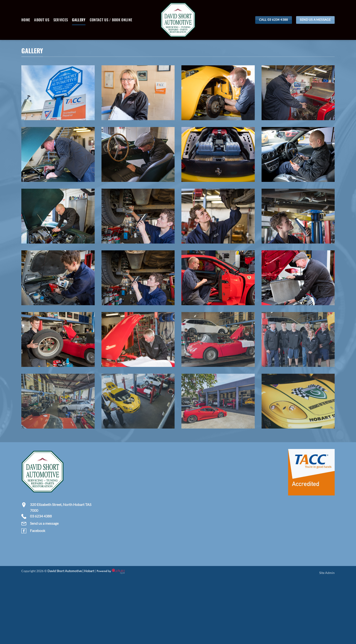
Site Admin (327, 573)
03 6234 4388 (41, 516)
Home (26, 20)
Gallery (79, 20)
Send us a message (44, 523)
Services (61, 20)
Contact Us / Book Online (111, 20)
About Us (42, 20)
